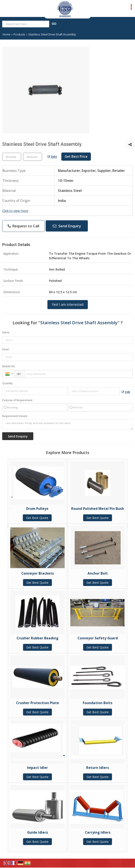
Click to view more (15, 211)
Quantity (7, 383)
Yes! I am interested (68, 305)
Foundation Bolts (98, 703)
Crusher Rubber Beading (37, 638)
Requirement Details (15, 416)
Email (5, 349)
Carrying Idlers (98, 832)
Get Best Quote (37, 518)
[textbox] (33, 157)
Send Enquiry (67, 226)
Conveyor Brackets (38, 573)
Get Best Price (76, 157)
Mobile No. (9, 366)
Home (7, 34)
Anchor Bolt (98, 573)
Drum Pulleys (37, 509)
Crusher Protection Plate (38, 703)
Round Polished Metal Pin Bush (98, 509)
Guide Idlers (38, 832)
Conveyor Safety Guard (98, 638)
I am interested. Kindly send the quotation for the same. (67, 424)
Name (6, 332)
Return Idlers (98, 768)
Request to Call (23, 226)
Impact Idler (37, 768)
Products (19, 34)
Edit (52, 157)
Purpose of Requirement (17, 400)
